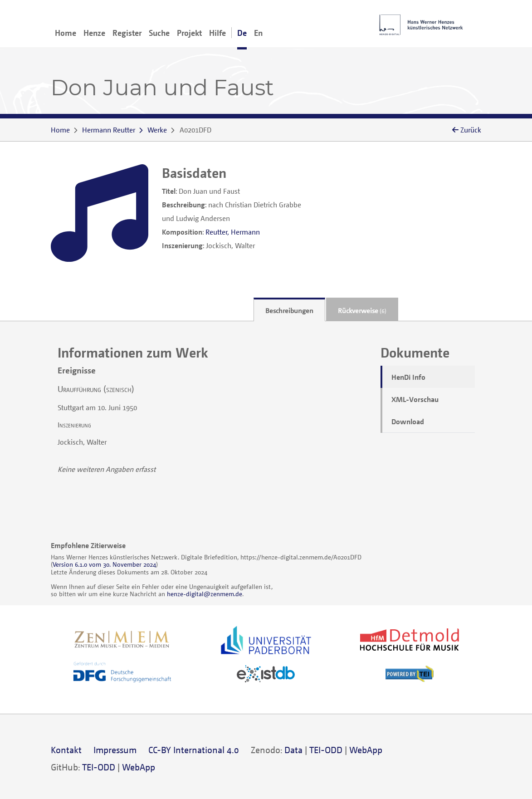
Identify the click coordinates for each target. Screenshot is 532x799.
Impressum (115, 750)
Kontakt (66, 750)
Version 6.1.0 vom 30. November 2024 (104, 564)
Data (293, 750)
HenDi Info (408, 377)
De (242, 33)
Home (66, 33)
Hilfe (217, 33)
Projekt (189, 33)
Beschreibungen (289, 310)
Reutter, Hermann (233, 232)
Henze (94, 33)
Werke (157, 130)
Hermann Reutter (109, 130)
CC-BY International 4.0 (194, 750)
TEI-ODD (326, 750)
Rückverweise (362, 310)
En (258, 33)
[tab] (289, 310)
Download (408, 422)
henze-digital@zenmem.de (205, 594)
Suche (159, 33)
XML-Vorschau (415, 399)
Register (127, 33)
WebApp (366, 750)
